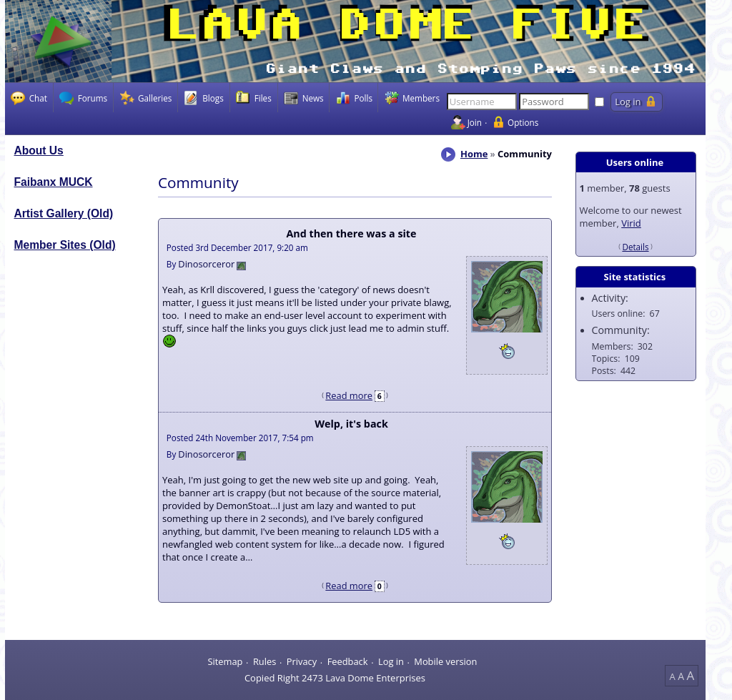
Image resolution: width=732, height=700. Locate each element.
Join (475, 122)
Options (523, 122)
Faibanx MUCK (54, 182)
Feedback (348, 661)
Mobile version (445, 661)
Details (635, 247)
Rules (264, 661)
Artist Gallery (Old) (64, 213)
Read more (349, 395)
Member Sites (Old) (65, 245)
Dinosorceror (206, 264)
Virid (631, 223)
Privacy (302, 661)
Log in (391, 661)
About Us (39, 151)
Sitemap (225, 661)
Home (474, 154)
